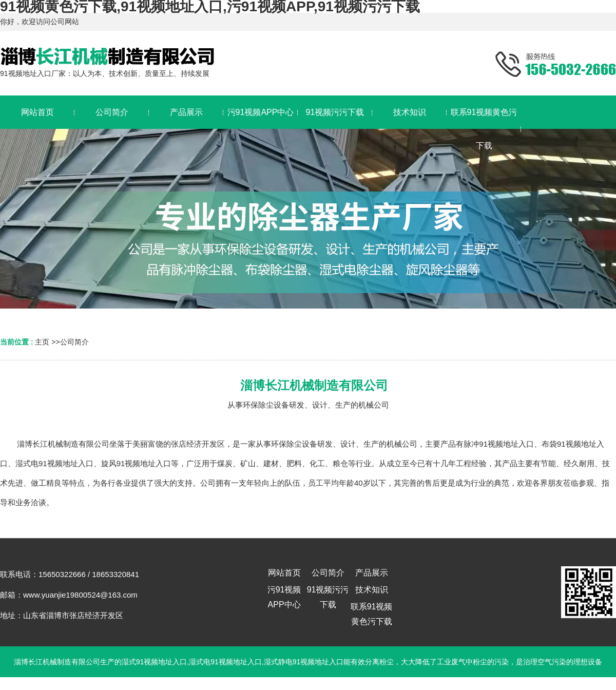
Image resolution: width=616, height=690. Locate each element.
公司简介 (74, 342)
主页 (42, 342)
